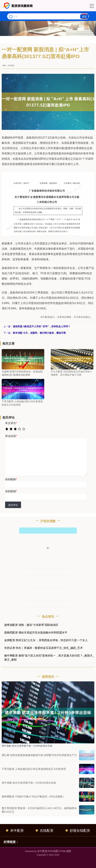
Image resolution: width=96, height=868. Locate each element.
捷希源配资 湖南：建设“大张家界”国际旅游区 (31, 625)
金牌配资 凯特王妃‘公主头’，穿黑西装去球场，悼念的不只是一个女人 (46, 640)
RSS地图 (53, 851)
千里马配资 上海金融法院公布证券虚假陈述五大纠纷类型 (34, 769)
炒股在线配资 (78, 831)
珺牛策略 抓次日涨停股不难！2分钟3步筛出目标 (27, 746)
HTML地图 (65, 851)
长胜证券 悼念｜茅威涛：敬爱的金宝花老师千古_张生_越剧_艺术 (44, 648)
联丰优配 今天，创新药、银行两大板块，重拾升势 (39, 333)
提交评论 (13, 505)
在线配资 (45, 831)
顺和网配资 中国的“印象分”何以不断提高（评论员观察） (33, 797)
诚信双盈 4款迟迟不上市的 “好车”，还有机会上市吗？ (42, 326)
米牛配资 (15, 831)
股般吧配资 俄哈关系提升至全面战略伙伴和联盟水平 (36, 633)
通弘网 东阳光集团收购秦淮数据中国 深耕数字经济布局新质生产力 (39, 755)
